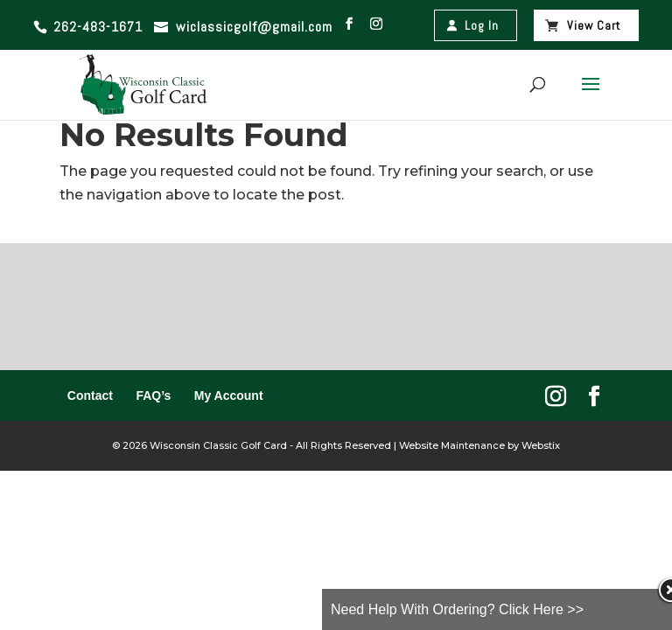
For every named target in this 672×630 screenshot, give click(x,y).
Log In (482, 25)
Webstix (539, 445)
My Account (229, 395)
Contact (90, 395)
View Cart (594, 25)
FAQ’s (153, 395)
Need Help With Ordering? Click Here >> (457, 609)
